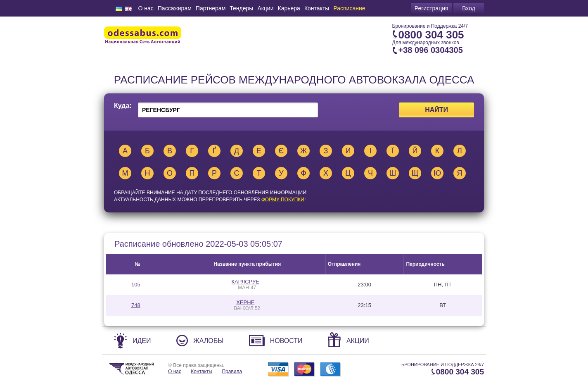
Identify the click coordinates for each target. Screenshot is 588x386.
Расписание (349, 8)
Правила (232, 372)
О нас (146, 8)
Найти (436, 110)
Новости (286, 341)
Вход (469, 8)
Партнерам (211, 8)
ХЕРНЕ (245, 302)
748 (136, 305)
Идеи (142, 341)
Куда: (123, 106)
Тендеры (241, 8)
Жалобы (208, 341)
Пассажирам (175, 8)
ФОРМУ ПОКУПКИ (283, 200)
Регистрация (432, 8)
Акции (265, 8)
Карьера (289, 8)
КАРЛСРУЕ (245, 282)
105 (136, 285)
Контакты (317, 8)
